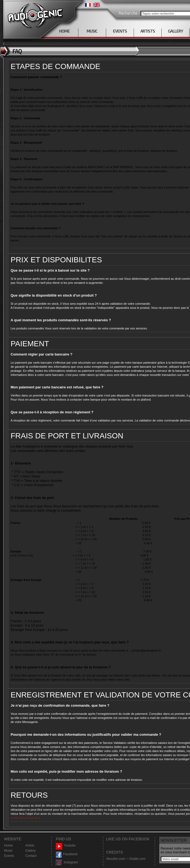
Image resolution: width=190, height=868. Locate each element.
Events (9, 856)
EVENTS (120, 31)
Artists (30, 845)
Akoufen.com (116, 859)
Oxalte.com (137, 859)
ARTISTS (148, 31)
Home (8, 845)
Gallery (30, 851)
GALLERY (175, 31)
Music (8, 851)
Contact (31, 856)
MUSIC (92, 31)
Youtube (66, 846)
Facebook (67, 854)
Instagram (67, 862)
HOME (64, 31)
